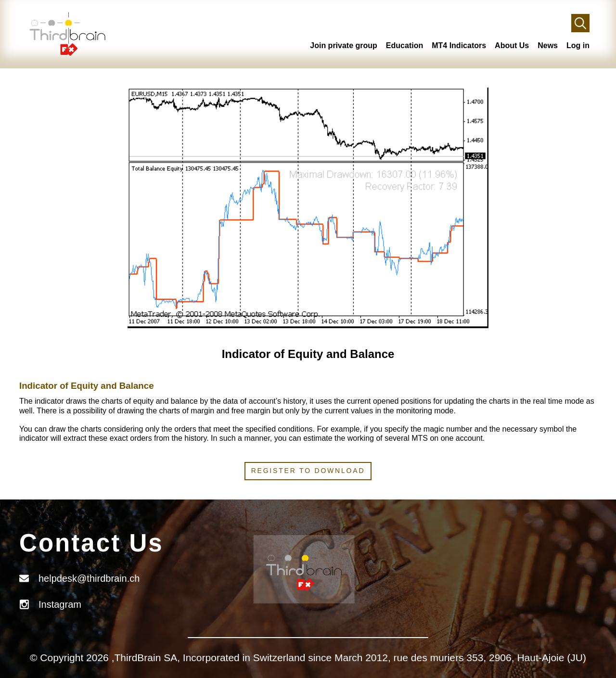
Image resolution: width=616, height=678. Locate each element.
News (548, 45)
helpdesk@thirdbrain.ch (89, 578)
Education (404, 45)
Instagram (60, 604)
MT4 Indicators (459, 45)
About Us (512, 45)
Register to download (308, 471)
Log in (578, 45)
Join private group (344, 45)
